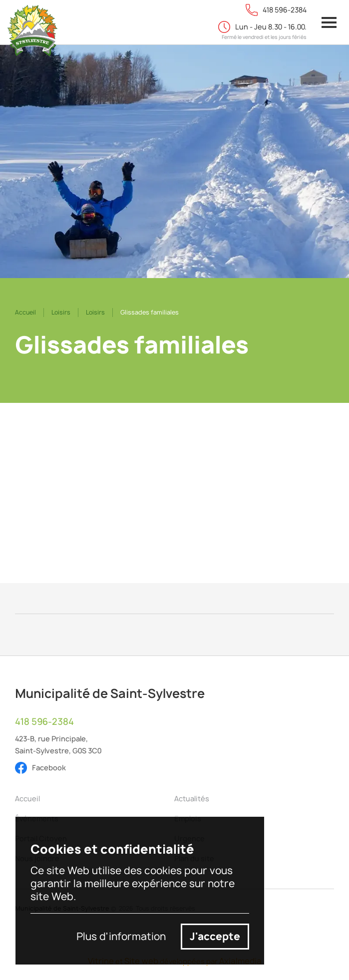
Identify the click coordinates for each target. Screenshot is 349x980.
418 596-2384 (44, 722)
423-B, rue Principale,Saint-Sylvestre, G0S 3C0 (58, 745)
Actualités (192, 799)
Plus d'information (121, 937)
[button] (329, 22)
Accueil (25, 312)
